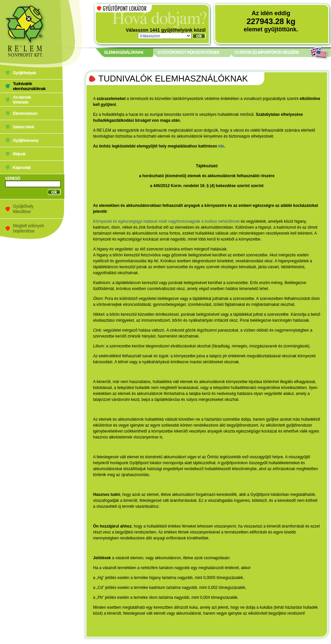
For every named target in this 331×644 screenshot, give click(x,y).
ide (221, 146)
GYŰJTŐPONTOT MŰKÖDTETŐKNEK (188, 52)
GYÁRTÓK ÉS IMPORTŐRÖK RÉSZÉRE (267, 52)
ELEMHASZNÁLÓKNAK (124, 52)
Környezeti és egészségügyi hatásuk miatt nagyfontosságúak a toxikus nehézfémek (166, 221)
